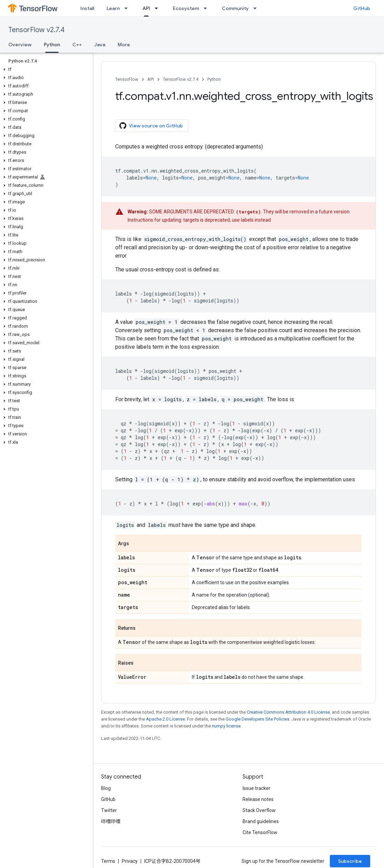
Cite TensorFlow (260, 832)
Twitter (109, 810)
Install (87, 8)
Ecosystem (186, 8)
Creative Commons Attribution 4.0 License (288, 712)
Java (100, 45)
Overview (20, 45)
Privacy (130, 861)
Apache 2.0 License (165, 719)
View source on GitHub (151, 126)
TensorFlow (127, 79)
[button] (45, 69)
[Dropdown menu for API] (158, 8)
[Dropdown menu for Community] (257, 8)
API (151, 79)
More (124, 45)
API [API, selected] (146, 8)
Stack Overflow (259, 810)
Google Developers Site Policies (258, 719)
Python (214, 79)
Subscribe (350, 861)
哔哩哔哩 (111, 821)
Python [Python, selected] (52, 45)
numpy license (226, 726)
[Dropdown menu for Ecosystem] (207, 8)
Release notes (258, 799)
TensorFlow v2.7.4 (36, 30)
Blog (106, 788)
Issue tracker (257, 788)
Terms (108, 861)
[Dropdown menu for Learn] (128, 8)
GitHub (362, 8)
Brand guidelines (261, 821)
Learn (113, 8)
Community (235, 8)
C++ (77, 45)
